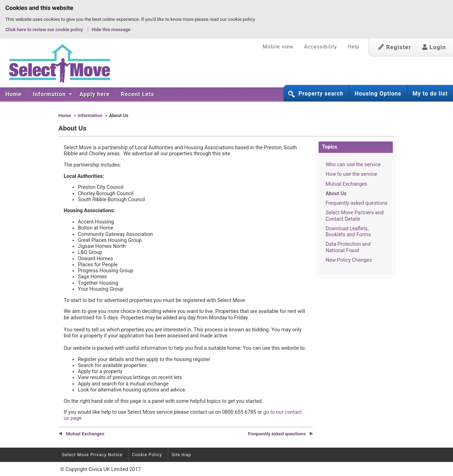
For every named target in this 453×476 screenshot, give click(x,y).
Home (13, 94)
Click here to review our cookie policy (45, 30)
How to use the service (351, 174)
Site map (181, 455)
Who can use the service (353, 165)
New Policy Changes (349, 260)
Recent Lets (138, 94)
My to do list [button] (430, 94)
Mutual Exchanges (346, 184)
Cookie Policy (147, 455)
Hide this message (111, 30)
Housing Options (378, 94)
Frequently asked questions (357, 203)
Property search (321, 94)
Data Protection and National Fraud (348, 247)
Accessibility (321, 47)
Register (395, 47)
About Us (336, 194)
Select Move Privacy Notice (92, 455)
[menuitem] (14, 94)
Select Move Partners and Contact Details (355, 216)
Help (353, 47)
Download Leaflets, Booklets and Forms (348, 232)
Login (434, 47)
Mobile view (278, 47)
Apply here (95, 94)
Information (50, 94)
